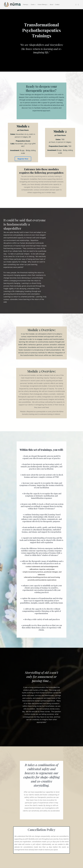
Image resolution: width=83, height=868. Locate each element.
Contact (57, 5)
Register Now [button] (23, 159)
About (51, 5)
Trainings (26, 5)
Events (33, 5)
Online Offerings (43, 5)
